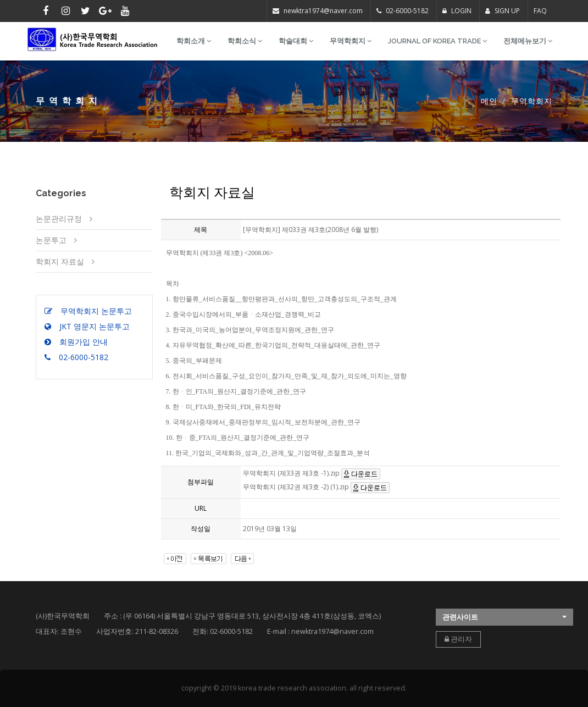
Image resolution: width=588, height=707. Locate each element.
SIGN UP (503, 11)
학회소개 (194, 41)
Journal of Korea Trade (437, 41)
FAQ (540, 11)
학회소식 (245, 41)
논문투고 (51, 240)
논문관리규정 (59, 219)
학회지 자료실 (60, 261)
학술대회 (296, 41)
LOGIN (457, 11)
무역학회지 (351, 41)
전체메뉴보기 (528, 41)
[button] (504, 617)
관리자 (458, 639)
